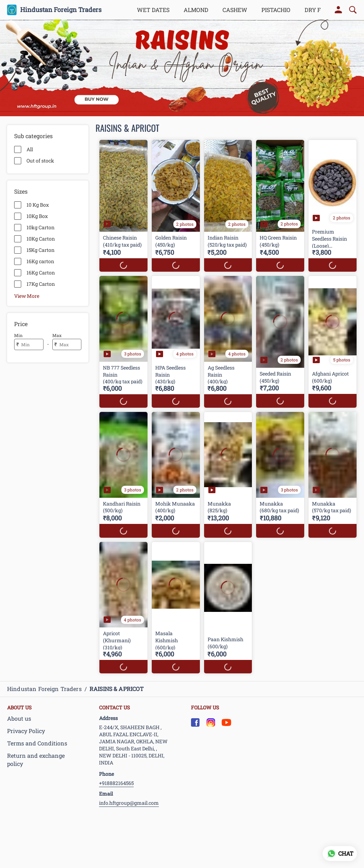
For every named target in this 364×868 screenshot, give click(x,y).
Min (18, 335)
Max (57, 335)
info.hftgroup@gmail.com (129, 803)
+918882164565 (116, 783)
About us (19, 718)
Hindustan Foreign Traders (61, 10)
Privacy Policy (26, 731)
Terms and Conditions (37, 743)
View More (27, 296)
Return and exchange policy (36, 760)
